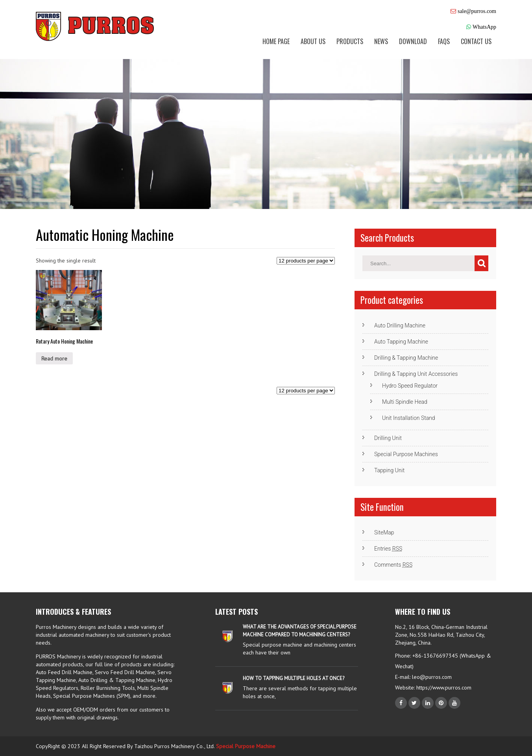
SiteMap (384, 532)
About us (313, 41)
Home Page (276, 41)
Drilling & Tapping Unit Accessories (416, 374)
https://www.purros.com (443, 688)
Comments (393, 565)
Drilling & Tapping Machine (406, 358)
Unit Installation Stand (409, 418)
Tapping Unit (389, 470)
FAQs (444, 41)
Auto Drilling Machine (400, 325)
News (381, 41)
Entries (388, 549)
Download (413, 41)
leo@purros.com (432, 677)
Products (350, 41)
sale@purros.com (477, 11)
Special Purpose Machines (406, 454)
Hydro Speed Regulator (410, 386)
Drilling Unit (388, 438)
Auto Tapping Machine (401, 342)
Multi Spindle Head (405, 402)
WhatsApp (484, 27)
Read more (54, 359)
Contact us (476, 41)
